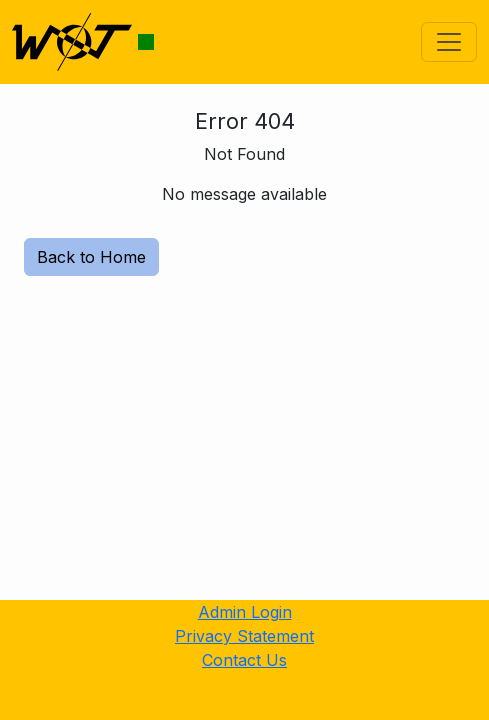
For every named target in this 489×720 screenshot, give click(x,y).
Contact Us (244, 660)
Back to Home (91, 257)
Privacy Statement (244, 636)
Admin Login (245, 612)
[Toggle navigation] (449, 42)
